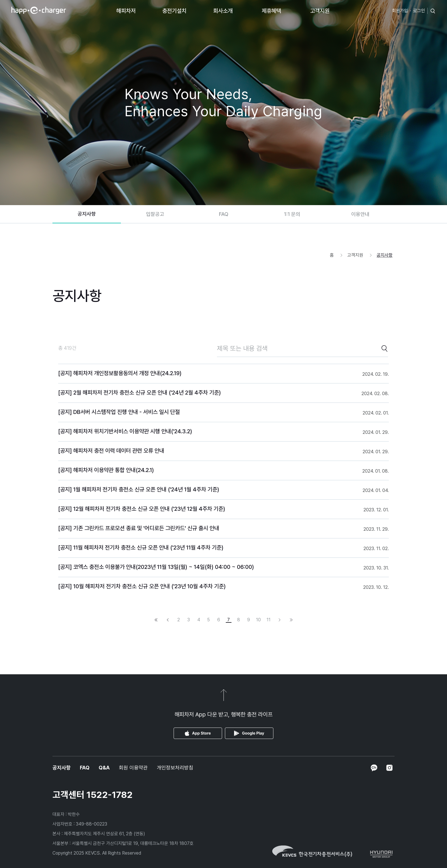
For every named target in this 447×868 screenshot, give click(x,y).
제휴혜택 (271, 11)
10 (258, 620)
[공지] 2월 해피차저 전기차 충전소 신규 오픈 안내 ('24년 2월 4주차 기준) (140, 393)
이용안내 (360, 214)
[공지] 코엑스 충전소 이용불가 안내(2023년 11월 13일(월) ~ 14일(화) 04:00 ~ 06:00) (156, 567)
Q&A (104, 768)
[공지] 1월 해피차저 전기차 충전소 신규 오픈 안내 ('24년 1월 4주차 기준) (139, 489)
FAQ (224, 214)
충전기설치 (174, 11)
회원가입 (400, 11)
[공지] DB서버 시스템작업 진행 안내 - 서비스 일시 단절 (119, 412)
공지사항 (87, 214)
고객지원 (320, 11)
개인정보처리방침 (175, 768)
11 (269, 620)
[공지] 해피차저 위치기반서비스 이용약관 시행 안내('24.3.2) (125, 431)
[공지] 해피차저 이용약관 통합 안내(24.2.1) (106, 470)
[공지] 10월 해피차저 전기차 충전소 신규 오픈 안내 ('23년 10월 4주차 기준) (142, 586)
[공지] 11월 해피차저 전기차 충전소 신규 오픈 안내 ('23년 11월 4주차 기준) (141, 548)
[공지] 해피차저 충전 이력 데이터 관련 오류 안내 (111, 451)
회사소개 (223, 11)
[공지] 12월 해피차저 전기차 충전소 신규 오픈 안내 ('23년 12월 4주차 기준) (142, 509)
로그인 (419, 11)
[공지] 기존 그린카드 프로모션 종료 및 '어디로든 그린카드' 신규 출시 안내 (139, 528)
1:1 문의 (292, 214)
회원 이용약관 (133, 768)
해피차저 (126, 11)
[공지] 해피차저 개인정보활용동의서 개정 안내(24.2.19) (120, 373)
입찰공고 (155, 214)
